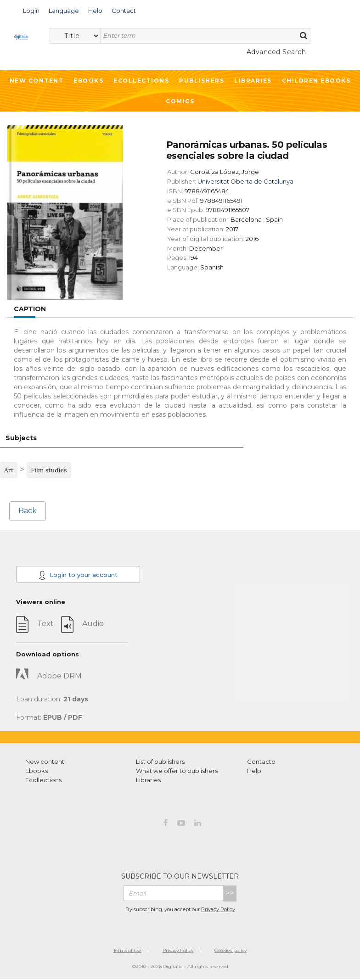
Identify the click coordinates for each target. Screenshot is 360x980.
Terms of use (127, 950)
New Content (37, 81)
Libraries (253, 81)
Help (254, 771)
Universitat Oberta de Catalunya (245, 181)
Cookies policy (231, 950)
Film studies (49, 470)
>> (230, 893)
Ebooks (88, 81)
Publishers (202, 81)
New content (45, 762)
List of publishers (160, 762)
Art (9, 470)
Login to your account (78, 575)
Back (28, 511)
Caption (30, 309)
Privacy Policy (218, 909)
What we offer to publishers (177, 771)
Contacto (261, 762)
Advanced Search (276, 52)
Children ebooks (316, 81)
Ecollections (141, 81)
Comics (180, 101)
